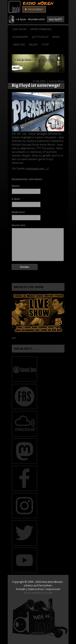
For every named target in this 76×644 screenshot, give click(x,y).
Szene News (57, 81)
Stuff (45, 44)
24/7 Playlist (40, 37)
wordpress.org (41, 593)
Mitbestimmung (41, 29)
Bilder (33, 44)
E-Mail (16, 199)
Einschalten (34, 9)
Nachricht (19, 225)
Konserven (20, 37)
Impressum (53, 589)
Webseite (18, 212)
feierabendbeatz (52, 582)
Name (16, 186)
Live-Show (20, 29)
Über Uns (19, 44)
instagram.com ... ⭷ (37, 168)
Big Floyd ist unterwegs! (36, 85)
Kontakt (21, 589)
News (56, 37)
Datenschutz (36, 589)
